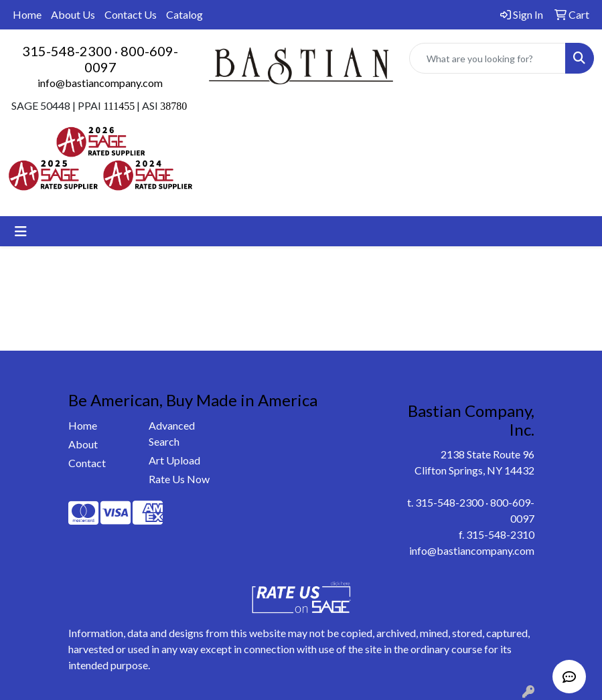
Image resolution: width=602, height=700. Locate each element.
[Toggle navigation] (21, 231)
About (83, 444)
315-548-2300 (67, 51)
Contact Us (131, 14)
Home (27, 14)
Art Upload (174, 460)
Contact (87, 463)
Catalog (184, 14)
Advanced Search (172, 433)
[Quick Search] (487, 58)
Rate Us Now (179, 479)
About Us (73, 14)
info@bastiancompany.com (100, 83)
